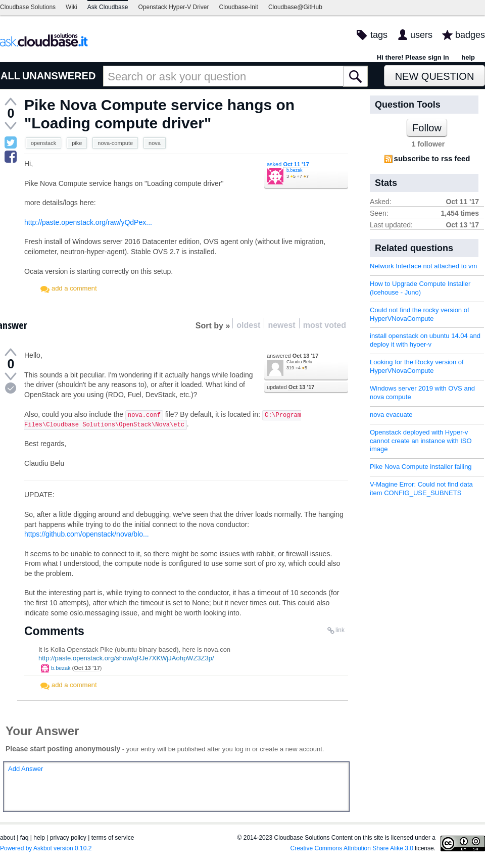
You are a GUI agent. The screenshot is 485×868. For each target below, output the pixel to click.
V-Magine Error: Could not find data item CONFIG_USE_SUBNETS (421, 489)
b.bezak (295, 170)
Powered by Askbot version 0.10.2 (46, 848)
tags (379, 35)
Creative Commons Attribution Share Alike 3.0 (352, 848)
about (8, 838)
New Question (435, 76)
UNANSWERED (59, 76)
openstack (43, 143)
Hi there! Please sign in (413, 57)
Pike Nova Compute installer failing (421, 467)
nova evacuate (391, 415)
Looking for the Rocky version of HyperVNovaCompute (417, 366)
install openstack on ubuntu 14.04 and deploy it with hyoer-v (425, 340)
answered (293, 356)
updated (290, 387)
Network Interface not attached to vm (423, 266)
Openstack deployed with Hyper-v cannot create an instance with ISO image (421, 441)
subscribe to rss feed (432, 158)
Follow (427, 128)
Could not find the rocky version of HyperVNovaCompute (420, 314)
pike (77, 143)
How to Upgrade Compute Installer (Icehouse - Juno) (420, 288)
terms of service (113, 838)
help (468, 57)
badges (470, 35)
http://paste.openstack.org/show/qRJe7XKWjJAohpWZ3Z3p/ (126, 658)
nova (155, 143)
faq (25, 838)
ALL (10, 76)
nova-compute (115, 143)
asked (288, 164)
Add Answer (26, 769)
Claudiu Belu (299, 362)
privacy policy (68, 838)
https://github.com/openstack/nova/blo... (87, 534)
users (421, 35)
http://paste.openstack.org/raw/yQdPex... (88, 222)
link (340, 630)
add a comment (74, 288)
